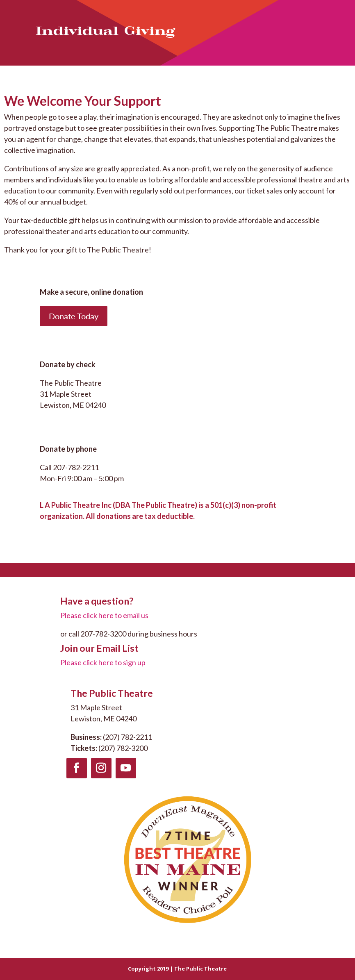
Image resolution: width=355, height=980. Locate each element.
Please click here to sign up (103, 662)
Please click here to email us (104, 615)
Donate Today (74, 316)
